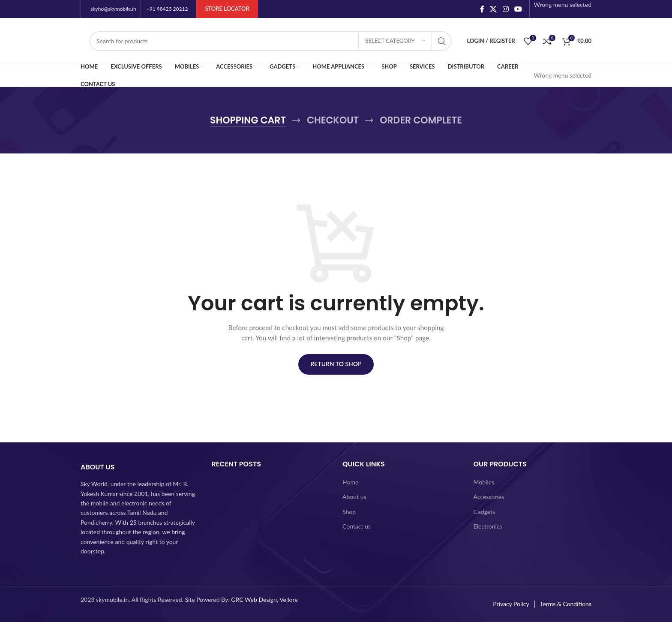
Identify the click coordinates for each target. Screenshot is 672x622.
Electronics (488, 526)
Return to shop (336, 364)
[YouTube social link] (518, 9)
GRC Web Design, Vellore (264, 599)
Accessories (489, 497)
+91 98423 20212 (167, 9)
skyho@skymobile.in (113, 9)
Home (350, 482)
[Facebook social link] (482, 9)
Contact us (357, 526)
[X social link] (493, 9)
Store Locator (227, 9)
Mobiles (484, 482)
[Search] (270, 41)
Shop (349, 512)
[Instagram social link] (505, 9)
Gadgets (484, 512)
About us (354, 497)
